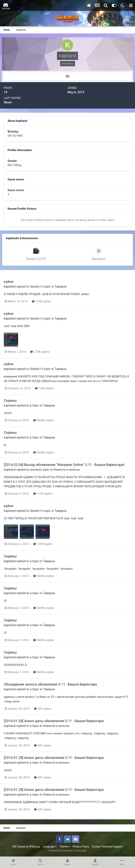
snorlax (35, 470)
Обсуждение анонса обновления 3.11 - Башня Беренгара (50, 684)
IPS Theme (19, 847)
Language (50, 847)
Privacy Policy (81, 847)
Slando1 (35, 287)
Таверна (60, 287)
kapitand (10, 287)
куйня (9, 282)
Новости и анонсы (67, 470)
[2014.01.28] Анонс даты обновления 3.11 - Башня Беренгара (54, 721)
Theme (65, 847)
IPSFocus (35, 847)
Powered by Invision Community (67, 851)
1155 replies (43, 494)
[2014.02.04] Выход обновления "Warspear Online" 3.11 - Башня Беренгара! (64, 465)
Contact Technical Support (107, 847)
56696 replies (44, 420)
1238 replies (41, 301)
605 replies (43, 745)
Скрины (10, 400)
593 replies (43, 709)
